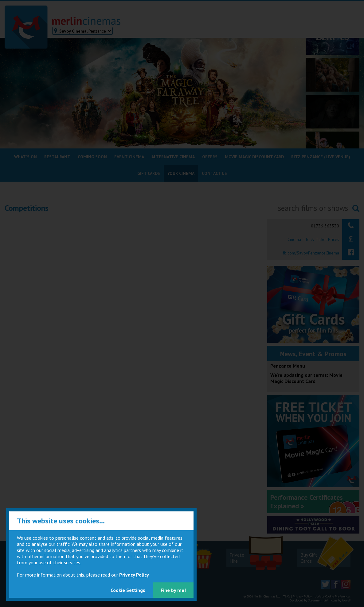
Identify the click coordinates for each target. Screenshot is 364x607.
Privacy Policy (134, 575)
